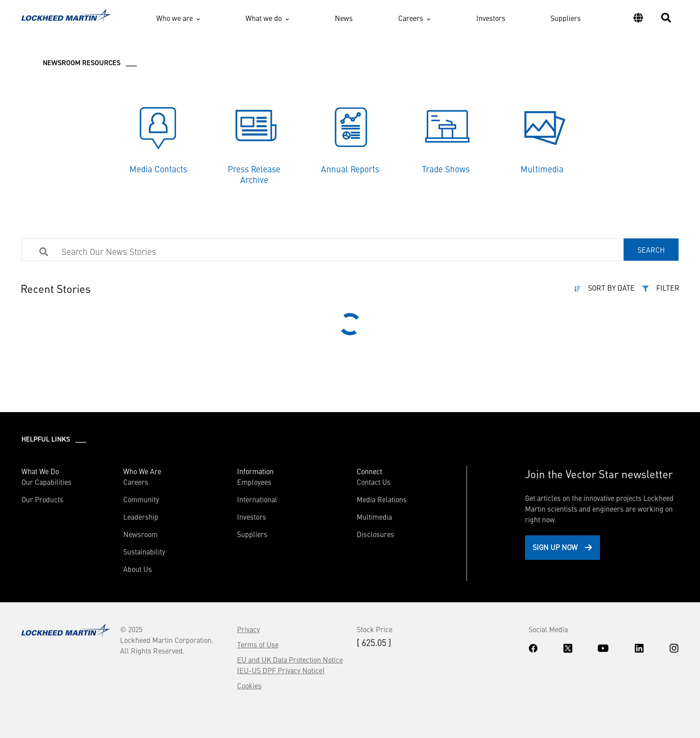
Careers (411, 18)
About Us (137, 569)
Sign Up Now (555, 547)
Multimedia (374, 517)
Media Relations (382, 499)
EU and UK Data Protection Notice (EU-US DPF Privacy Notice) (290, 665)
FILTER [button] (668, 288)
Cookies (249, 685)
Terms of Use (258, 644)
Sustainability (144, 551)
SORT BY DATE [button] (611, 288)
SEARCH (651, 250)
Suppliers (566, 18)
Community (141, 499)
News (344, 18)
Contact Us (374, 482)
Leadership (141, 517)
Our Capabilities (46, 482)
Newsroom (140, 534)
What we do (264, 18)
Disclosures (375, 534)
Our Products (42, 499)
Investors (491, 18)
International (257, 499)
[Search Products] (207, 251)
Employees (254, 482)
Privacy (248, 629)
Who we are (175, 18)
